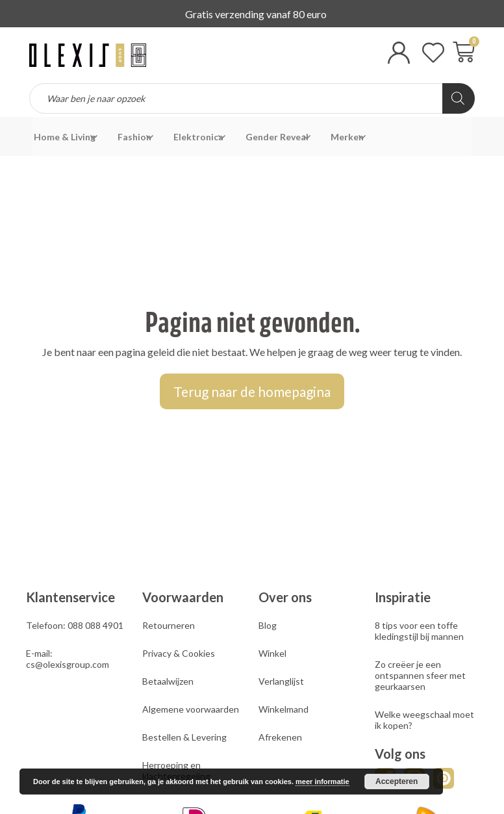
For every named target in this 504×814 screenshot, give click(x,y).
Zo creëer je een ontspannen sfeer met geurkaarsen (420, 675)
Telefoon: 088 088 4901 (75, 625)
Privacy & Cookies (179, 653)
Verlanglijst (281, 681)
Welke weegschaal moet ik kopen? (424, 720)
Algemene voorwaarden (191, 709)
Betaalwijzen (168, 681)
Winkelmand (283, 709)
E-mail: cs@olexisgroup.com (68, 659)
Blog (268, 625)
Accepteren (397, 782)
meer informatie (322, 782)
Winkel (272, 653)
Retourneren (169, 625)
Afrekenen (280, 737)
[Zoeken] (459, 98)
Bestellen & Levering (184, 737)
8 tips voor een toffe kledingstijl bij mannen (419, 631)
